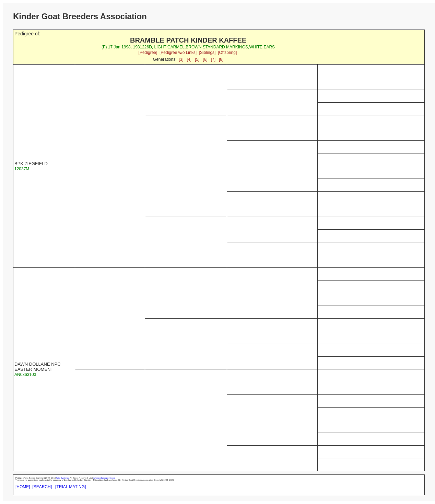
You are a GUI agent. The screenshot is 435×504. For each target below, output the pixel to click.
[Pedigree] (148, 53)
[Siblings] (207, 53)
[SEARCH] (42, 487)
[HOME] (23, 487)
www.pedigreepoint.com (104, 478)
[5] (197, 59)
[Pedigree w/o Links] (178, 53)
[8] (221, 59)
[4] (189, 59)
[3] (181, 59)
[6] (205, 59)
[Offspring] (227, 53)
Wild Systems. (63, 478)
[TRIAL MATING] (70, 487)
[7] (213, 59)
